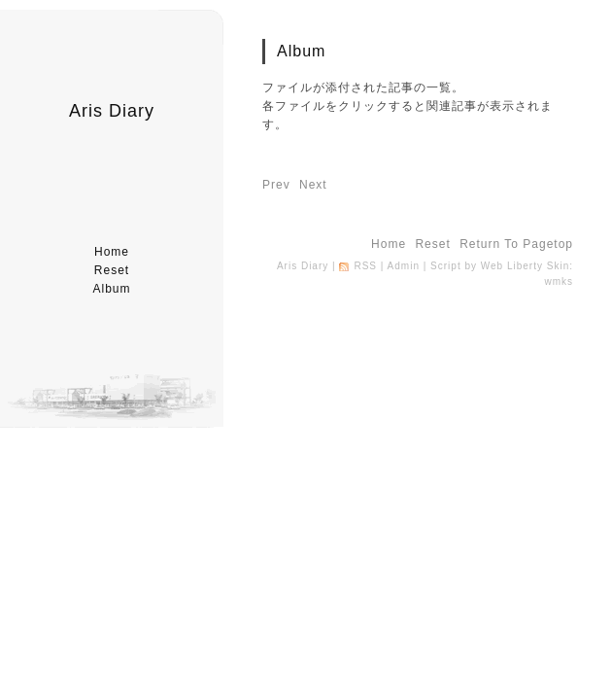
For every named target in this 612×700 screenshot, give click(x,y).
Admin (404, 266)
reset (112, 270)
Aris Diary (112, 111)
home (112, 252)
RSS (365, 266)
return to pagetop (516, 244)
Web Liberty (512, 266)
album (111, 289)
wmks (559, 281)
